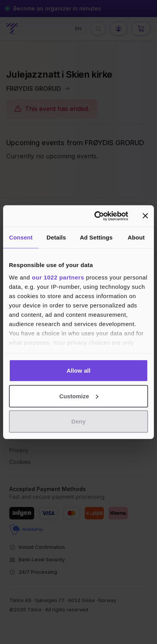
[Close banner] (145, 216)
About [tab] (136, 237)
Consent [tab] (21, 237)
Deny (78, 421)
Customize (79, 396)
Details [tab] (56, 237)
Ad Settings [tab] (96, 237)
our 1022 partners (58, 277)
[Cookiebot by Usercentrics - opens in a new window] (96, 216)
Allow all (78, 371)
